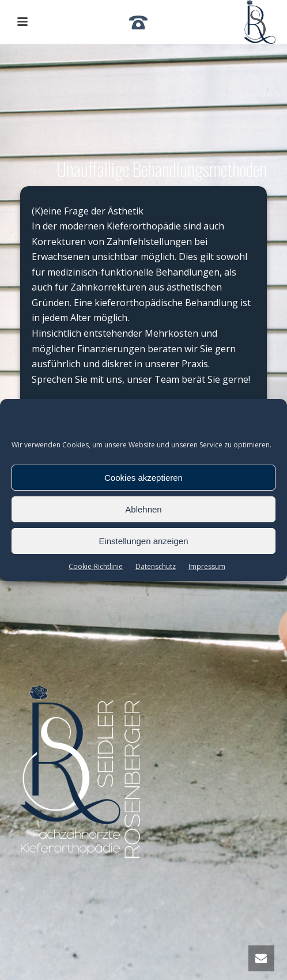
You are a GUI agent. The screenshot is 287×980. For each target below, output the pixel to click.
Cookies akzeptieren (143, 478)
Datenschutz (156, 566)
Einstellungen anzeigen (143, 541)
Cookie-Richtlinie (96, 566)
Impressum (207, 566)
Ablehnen (143, 509)
